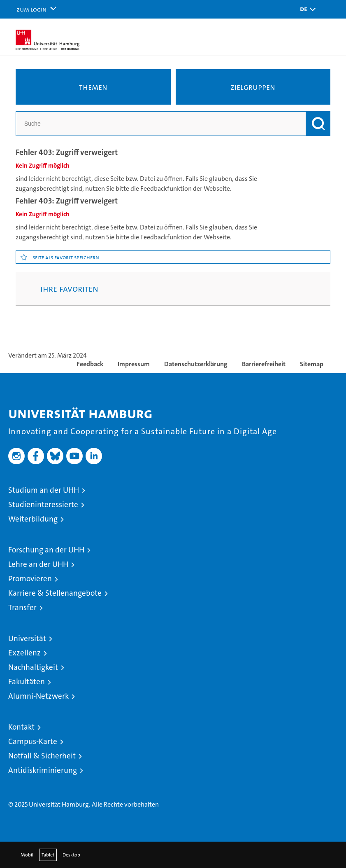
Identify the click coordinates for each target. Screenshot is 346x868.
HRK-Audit (290, 784)
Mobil (27, 855)
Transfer (22, 607)
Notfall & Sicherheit (42, 756)
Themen (93, 87)
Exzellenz (24, 653)
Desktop (71, 855)
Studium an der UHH (44, 490)
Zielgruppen (253, 87)
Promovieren (30, 579)
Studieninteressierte (43, 504)
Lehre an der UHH (38, 564)
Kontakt (21, 727)
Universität (27, 638)
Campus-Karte (33, 741)
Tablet (48, 855)
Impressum (134, 364)
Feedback (90, 364)
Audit (259, 780)
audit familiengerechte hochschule (233, 788)
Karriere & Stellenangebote (55, 593)
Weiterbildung (33, 519)
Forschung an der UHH (46, 550)
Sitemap (312, 364)
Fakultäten (27, 682)
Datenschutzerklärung (196, 364)
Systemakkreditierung (325, 780)
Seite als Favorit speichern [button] (66, 257)
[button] (306, 9)
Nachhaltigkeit (33, 667)
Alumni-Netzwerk (38, 696)
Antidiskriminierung (43, 770)
